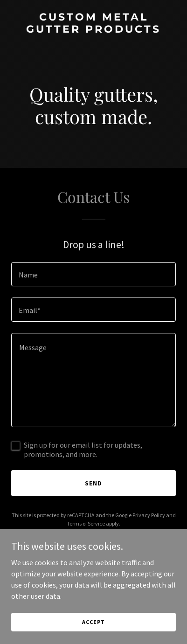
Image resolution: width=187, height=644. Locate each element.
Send (93, 483)
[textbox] (93, 274)
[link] (93, 30)
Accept (93, 622)
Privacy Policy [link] (149, 515)
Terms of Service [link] (86, 523)
